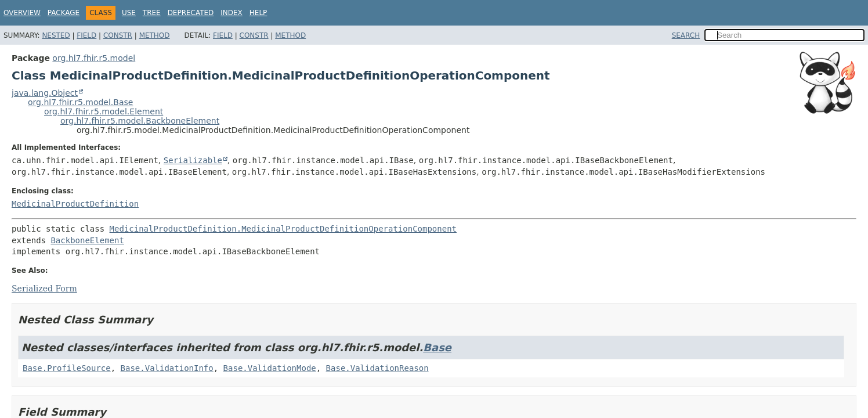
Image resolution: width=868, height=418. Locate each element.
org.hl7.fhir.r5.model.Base (80, 102)
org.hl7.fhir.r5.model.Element (104, 111)
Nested (56, 35)
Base (437, 347)
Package (64, 13)
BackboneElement (87, 240)
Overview (22, 13)
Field (86, 35)
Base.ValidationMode (270, 368)
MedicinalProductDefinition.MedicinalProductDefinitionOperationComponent (283, 229)
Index (232, 13)
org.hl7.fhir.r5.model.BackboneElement (140, 121)
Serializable (193, 160)
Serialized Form (44, 289)
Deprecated (191, 13)
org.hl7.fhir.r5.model (94, 58)
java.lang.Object (45, 93)
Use (129, 13)
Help (258, 13)
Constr (118, 35)
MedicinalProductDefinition (75, 204)
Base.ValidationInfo (167, 368)
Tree (152, 13)
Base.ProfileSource (67, 368)
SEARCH (686, 35)
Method (155, 35)
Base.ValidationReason (377, 368)
